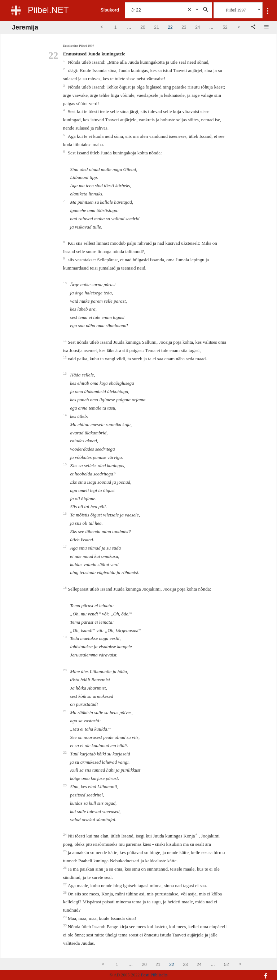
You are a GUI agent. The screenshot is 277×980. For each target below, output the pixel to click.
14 (65, 415)
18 (65, 588)
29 (65, 917)
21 (65, 711)
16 (65, 514)
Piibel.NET (48, 10)
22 (65, 753)
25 (65, 851)
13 (65, 374)
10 (65, 283)
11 (65, 341)
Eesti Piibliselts (154, 975)
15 (65, 464)
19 (65, 637)
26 (65, 868)
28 (65, 893)
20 (65, 670)
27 (65, 884)
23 (65, 785)
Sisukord (110, 10)
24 (65, 835)
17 (65, 547)
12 (65, 357)
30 (65, 925)
